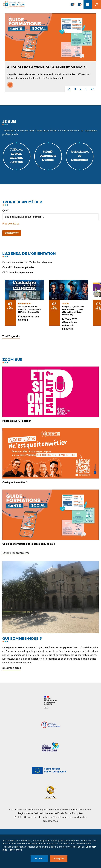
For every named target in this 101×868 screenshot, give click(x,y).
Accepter (59, 859)
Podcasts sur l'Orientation (17, 421)
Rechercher (12, 233)
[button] (68, 89)
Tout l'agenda (11, 337)
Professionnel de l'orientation (80, 156)
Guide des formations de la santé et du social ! (29, 544)
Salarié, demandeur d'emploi (48, 156)
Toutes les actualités (16, 553)
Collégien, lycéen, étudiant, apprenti (17, 156)
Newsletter (73, 4)
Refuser (39, 859)
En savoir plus (12, 668)
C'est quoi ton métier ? (15, 482)
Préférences (15, 850)
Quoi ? (6, 211)
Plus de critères (11, 224)
